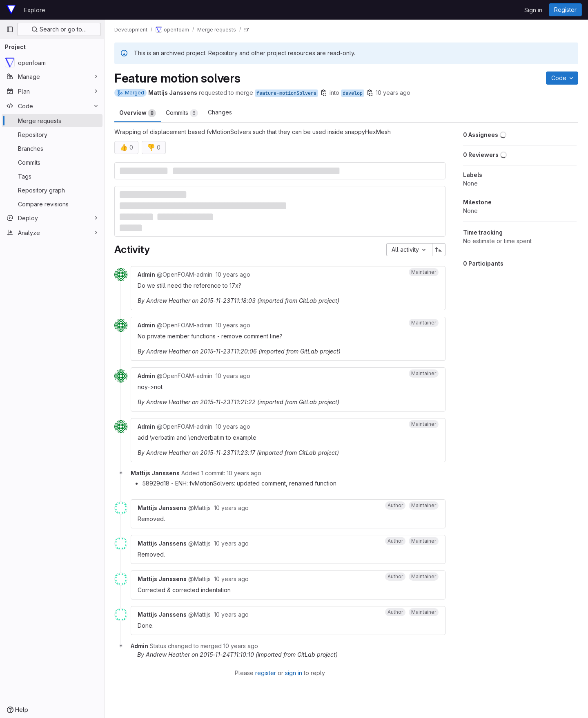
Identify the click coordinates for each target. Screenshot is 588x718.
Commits (182, 113)
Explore (35, 10)
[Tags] (52, 176)
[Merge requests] (52, 121)
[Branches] (52, 148)
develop (353, 93)
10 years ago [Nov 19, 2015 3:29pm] (393, 93)
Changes (220, 112)
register (266, 673)
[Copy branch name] (324, 93)
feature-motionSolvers (286, 93)
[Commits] (52, 162)
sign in (294, 673)
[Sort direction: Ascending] (439, 250)
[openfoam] (52, 63)
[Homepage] (11, 10)
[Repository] (52, 134)
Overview (138, 113)
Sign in (533, 10)
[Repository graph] (52, 190)
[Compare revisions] (52, 204)
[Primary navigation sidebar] (10, 29)
